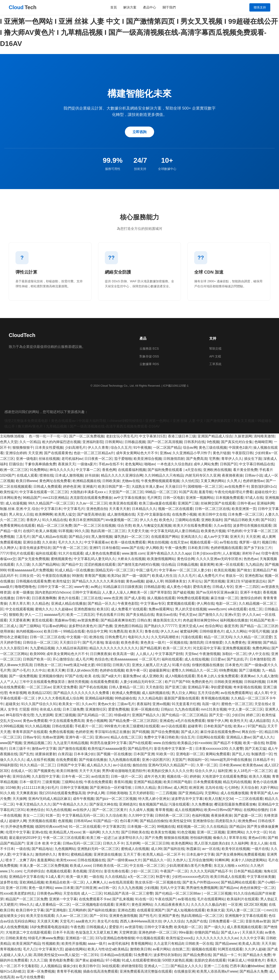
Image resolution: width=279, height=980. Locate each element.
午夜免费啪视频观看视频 (160, 481)
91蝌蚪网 (222, 860)
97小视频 (113, 960)
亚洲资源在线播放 (107, 854)
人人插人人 (145, 654)
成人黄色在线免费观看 (102, 553)
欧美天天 (136, 631)
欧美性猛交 (61, 581)
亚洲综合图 (32, 542)
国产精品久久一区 (157, 860)
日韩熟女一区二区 (48, 665)
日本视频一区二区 (141, 827)
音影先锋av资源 (258, 921)
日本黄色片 (234, 665)
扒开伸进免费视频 (19, 827)
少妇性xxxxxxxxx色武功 (190, 877)
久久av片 (89, 704)
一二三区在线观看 (249, 799)
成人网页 (180, 788)
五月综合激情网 (201, 860)
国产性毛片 (148, 916)
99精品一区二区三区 (161, 492)
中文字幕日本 (51, 509)
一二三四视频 (166, 793)
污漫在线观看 (191, 637)
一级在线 (23, 849)
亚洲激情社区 (96, 709)
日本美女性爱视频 (49, 448)
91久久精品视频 (37, 726)
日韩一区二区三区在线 (212, 509)
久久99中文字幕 (141, 815)
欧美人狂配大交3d (219, 799)
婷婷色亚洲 (72, 487)
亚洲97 (95, 548)
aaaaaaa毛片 (54, 615)
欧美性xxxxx (66, 860)
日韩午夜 (23, 598)
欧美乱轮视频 (225, 570)
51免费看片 (143, 955)
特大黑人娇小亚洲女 (154, 799)
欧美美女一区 (69, 704)
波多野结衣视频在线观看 (252, 526)
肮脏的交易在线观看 (210, 960)
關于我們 (169, 7)
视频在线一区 (177, 776)
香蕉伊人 (33, 520)
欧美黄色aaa (253, 765)
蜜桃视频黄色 (61, 559)
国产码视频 (141, 732)
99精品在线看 (74, 631)
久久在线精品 (217, 827)
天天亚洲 (35, 453)
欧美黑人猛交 (65, 514)
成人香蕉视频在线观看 (244, 927)
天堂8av (191, 654)
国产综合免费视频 (165, 732)
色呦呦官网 (263, 442)
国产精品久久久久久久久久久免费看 (82, 693)
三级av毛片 (126, 704)
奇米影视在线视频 (247, 687)
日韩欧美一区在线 (199, 944)
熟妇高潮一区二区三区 (108, 531)
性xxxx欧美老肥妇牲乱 (17, 893)
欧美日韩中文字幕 (30, 910)
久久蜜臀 (236, 749)
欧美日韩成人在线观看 (228, 877)
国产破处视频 (184, 592)
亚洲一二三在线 (216, 966)
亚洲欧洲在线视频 (217, 470)
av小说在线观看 (174, 726)
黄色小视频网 (97, 721)
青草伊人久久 (232, 459)
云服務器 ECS (149, 349)
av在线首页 (100, 776)
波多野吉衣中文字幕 (187, 799)
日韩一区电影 (174, 498)
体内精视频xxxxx (29, 631)
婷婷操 (195, 776)
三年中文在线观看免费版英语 (43, 682)
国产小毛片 (21, 670)
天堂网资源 (128, 932)
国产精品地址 (42, 849)
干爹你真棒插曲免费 (40, 464)
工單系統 (215, 364)
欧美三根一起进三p (101, 838)
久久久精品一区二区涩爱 (253, 637)
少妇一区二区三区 (144, 871)
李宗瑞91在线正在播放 (112, 732)
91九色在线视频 (58, 810)
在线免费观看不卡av (95, 899)
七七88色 (231, 788)
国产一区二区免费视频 (87, 436)
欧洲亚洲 (196, 788)
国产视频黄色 (44, 771)
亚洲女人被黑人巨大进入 (151, 665)
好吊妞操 (92, 475)
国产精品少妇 (79, 537)
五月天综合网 (208, 693)
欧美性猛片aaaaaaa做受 (107, 749)
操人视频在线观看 (161, 598)
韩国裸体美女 (175, 581)
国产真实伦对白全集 (237, 442)
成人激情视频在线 (121, 514)
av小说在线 (122, 765)
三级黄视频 (51, 782)
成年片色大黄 (155, 776)
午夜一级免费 (175, 548)
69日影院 (104, 665)
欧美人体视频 (46, 531)
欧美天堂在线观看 (40, 916)
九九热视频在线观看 (124, 760)
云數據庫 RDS (149, 364)
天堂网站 (211, 793)
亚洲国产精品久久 (146, 715)
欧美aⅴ (240, 726)
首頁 (114, 7)
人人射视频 (231, 553)
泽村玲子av (251, 553)
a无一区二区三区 (141, 877)
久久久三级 (39, 960)
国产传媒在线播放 (93, 760)
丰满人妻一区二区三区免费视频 (44, 866)
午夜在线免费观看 (98, 782)
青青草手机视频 (69, 971)
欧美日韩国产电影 (177, 782)
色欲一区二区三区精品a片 (94, 453)
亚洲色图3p (254, 576)
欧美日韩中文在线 (212, 514)
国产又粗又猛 (255, 749)
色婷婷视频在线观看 (226, 548)
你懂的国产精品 (207, 932)
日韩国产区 (229, 464)
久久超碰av (63, 609)
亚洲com (102, 737)
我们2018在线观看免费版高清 (62, 793)
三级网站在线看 (187, 520)
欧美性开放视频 (74, 944)
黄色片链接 (221, 453)
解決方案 (130, 7)
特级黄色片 (256, 960)
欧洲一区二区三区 (14, 470)
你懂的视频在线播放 (208, 665)
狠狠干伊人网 (218, 721)
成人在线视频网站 (189, 810)
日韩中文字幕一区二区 (55, 587)
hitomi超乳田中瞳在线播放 (231, 760)
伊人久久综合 (174, 921)
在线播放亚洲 (184, 971)
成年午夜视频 (83, 799)
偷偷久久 (220, 838)
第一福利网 (91, 832)
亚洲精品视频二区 (37, 743)
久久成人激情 (267, 676)
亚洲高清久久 (191, 537)
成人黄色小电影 (179, 587)
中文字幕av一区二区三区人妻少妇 (185, 570)
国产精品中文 (72, 564)
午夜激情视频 (210, 654)
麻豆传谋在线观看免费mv (220, 732)
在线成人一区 (21, 771)
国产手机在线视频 (93, 687)
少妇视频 (151, 888)
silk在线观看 (237, 609)
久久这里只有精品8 (169, 944)
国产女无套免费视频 (33, 559)
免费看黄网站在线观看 (17, 526)
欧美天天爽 (56, 670)
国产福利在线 (174, 849)
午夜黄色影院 (128, 603)
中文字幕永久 (23, 854)
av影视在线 (186, 899)
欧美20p (114, 576)
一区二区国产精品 (167, 448)
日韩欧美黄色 (16, 938)
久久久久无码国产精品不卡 (211, 871)
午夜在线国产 (165, 899)
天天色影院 (154, 687)
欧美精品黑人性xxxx (65, 832)
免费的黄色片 (202, 682)
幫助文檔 (215, 349)
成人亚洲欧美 (153, 676)
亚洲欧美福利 (212, 520)
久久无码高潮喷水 (165, 637)
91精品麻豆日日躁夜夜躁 (122, 587)
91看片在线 (181, 665)
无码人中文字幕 (172, 888)
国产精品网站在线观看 (238, 882)
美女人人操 (259, 843)
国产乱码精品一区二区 (95, 715)
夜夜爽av (248, 676)
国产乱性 (26, 754)
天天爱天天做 (138, 531)
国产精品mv (229, 888)
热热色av (251, 559)
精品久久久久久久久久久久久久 (114, 648)
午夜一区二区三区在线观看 (64, 838)
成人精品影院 (260, 721)
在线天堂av (179, 542)
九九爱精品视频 (42, 648)
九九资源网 (44, 715)
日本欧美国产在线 (218, 726)
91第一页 (53, 815)
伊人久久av (251, 615)
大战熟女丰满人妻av (147, 487)
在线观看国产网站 (165, 537)
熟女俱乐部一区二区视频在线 (158, 882)
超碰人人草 (155, 581)
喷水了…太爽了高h (20, 860)
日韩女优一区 (30, 576)
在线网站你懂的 (256, 810)
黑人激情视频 (102, 537)
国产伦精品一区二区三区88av (178, 893)
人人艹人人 (9, 682)
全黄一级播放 (23, 592)
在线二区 (255, 609)
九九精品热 (254, 564)
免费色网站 (261, 648)
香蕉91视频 (123, 782)
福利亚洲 (225, 771)
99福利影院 (9, 765)
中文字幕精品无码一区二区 (83, 815)
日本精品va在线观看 (116, 955)
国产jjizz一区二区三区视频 (116, 799)
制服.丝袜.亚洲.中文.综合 (19, 509)
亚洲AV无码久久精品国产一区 (171, 765)
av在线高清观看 (121, 882)
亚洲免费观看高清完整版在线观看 (146, 971)
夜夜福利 (144, 704)
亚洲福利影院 (93, 442)
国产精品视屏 (150, 648)
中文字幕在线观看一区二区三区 (44, 492)
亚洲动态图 (126, 910)
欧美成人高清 (249, 944)
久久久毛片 (187, 576)
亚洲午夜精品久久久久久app (169, 553)
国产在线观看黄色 (58, 453)
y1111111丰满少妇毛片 (40, 788)
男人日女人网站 (184, 693)
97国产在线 (74, 676)
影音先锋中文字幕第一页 (174, 749)
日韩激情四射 (174, 459)
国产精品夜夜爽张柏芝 (118, 620)
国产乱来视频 (123, 899)
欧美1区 (103, 609)
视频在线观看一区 (204, 542)
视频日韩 (269, 542)
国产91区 (268, 520)
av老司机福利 (118, 944)
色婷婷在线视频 (112, 670)
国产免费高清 (197, 459)
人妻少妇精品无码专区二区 (141, 682)
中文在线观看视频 (19, 609)
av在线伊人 (81, 810)
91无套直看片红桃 (186, 704)
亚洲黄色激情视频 (123, 916)
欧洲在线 (96, 637)
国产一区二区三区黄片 (110, 810)
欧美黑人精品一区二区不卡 (163, 854)
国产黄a (82, 960)
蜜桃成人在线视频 (135, 849)
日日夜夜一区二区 (98, 459)
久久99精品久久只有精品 (164, 475)
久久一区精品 (30, 442)
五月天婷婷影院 (141, 793)
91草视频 (66, 531)
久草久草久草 (19, 603)
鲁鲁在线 (152, 631)
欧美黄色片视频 (213, 531)
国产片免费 (153, 838)
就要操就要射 (46, 754)
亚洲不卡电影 (250, 592)
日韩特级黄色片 (212, 631)
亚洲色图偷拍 (84, 609)
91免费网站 (39, 470)
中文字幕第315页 (152, 436)
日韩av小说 (254, 475)
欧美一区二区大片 (177, 648)
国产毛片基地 (93, 642)
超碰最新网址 (159, 670)
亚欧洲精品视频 (32, 882)
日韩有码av (83, 821)
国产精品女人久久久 (186, 966)
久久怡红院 (190, 481)
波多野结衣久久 (131, 838)
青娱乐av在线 (166, 615)
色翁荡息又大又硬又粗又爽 (96, 932)
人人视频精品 (51, 966)
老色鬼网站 (134, 464)
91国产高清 (188, 492)
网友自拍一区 (252, 732)
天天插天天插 (252, 932)
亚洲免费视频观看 (236, 648)
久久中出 (39, 670)
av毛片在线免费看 (30, 977)
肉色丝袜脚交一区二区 (257, 888)
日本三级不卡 (19, 749)
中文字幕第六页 (51, 949)
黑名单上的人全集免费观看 (218, 676)
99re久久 (26, 905)
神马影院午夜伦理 (20, 715)
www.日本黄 (64, 888)
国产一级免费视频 (23, 676)
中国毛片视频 (259, 631)
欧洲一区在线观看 (230, 564)
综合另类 (124, 526)
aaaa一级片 (97, 944)
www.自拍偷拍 (165, 743)
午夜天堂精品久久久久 (33, 804)
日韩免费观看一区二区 (226, 921)
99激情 (77, 576)
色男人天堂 (9, 442)
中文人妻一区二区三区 (246, 709)
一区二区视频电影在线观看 (93, 905)
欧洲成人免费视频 (126, 693)
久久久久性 (111, 832)
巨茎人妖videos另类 (82, 670)
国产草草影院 (161, 592)
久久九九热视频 (130, 888)
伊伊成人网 (96, 793)
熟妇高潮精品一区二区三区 (202, 916)
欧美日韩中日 (89, 966)
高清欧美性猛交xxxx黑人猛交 (56, 955)
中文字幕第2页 (114, 827)
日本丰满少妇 (84, 754)
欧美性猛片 (9, 492)
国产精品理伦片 (140, 749)
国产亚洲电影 (56, 910)
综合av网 (190, 448)
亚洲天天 (237, 537)
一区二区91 (89, 955)
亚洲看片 (122, 905)
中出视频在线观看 (150, 938)
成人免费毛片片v (211, 576)
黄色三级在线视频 (213, 448)
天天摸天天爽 (48, 921)
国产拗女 (244, 570)
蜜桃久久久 (44, 609)
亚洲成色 (167, 721)
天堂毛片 (67, 921)
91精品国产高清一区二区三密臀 (128, 893)
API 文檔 (215, 356)
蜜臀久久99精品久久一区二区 (194, 670)
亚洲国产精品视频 (148, 782)
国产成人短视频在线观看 (186, 910)
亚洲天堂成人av (191, 626)
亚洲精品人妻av (239, 737)
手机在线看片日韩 (110, 615)
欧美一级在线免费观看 (128, 542)
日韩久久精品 (145, 788)
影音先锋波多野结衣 (35, 548)
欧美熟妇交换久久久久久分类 (170, 771)
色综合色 (102, 659)
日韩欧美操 (111, 481)
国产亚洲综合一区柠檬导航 (111, 788)
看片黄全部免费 (245, 470)
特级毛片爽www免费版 (46, 938)
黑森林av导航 (65, 620)
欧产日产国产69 (177, 682)
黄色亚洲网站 (142, 905)
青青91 (63, 854)
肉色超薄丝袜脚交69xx (201, 620)
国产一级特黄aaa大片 (124, 860)
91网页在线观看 (230, 949)
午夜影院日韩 (242, 453)
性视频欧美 (51, 944)
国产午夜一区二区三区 (70, 548)
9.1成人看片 (55, 877)
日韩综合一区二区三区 (40, 642)
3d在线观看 (111, 966)
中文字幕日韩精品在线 (257, 464)
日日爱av (218, 659)
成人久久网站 (236, 631)
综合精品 (168, 564)
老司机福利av (72, 459)
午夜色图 (77, 927)
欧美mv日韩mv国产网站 (223, 810)
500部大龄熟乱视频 (178, 960)
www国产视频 (11, 743)
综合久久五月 (121, 448)
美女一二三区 (33, 815)
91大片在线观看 (71, 553)
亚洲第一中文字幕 (63, 899)
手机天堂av (188, 615)
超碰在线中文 (265, 492)
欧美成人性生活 (164, 576)
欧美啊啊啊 (44, 514)
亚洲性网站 (235, 832)
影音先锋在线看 (116, 871)
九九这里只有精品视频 (71, 743)
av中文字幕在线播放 (130, 498)
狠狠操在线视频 (176, 838)
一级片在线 (260, 849)
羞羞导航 (206, 492)
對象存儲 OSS (149, 356)
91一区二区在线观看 (85, 827)
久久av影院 (222, 526)
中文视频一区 (77, 637)
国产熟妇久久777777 (160, 626)
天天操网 (19, 799)
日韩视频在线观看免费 (33, 581)
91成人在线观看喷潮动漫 (141, 960)
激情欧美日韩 (140, 949)
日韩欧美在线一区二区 (110, 866)
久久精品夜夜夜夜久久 (172, 905)
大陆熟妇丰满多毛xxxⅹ (88, 492)
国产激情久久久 (211, 615)
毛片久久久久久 (70, 542)
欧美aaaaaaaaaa (124, 659)
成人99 (156, 849)
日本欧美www (230, 765)
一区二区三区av (39, 687)
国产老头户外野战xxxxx (201, 882)
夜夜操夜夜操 (221, 815)
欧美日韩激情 (67, 771)
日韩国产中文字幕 (71, 765)
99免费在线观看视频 (193, 598)
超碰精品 (97, 960)
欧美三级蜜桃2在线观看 (141, 726)
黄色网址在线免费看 (55, 481)
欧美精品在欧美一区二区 (65, 882)
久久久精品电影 (150, 698)
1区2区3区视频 (255, 905)
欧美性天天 (239, 721)
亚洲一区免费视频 (41, 971)
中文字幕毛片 (74, 509)
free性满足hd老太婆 (79, 665)
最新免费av (132, 676)
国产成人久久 (263, 737)
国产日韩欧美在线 (135, 832)
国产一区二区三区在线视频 (94, 526)
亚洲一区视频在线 (145, 709)
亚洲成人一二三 (156, 966)
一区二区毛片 (149, 659)
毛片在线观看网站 (211, 899)
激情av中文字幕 (44, 749)
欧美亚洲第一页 (244, 509)
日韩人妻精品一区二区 (126, 687)
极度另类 (231, 626)
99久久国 (82, 531)
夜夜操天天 (67, 464)
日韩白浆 (144, 620)
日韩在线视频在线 (91, 860)
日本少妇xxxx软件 (207, 553)
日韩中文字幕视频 (74, 788)
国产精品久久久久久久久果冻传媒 (98, 581)
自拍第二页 (181, 949)
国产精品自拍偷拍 (154, 821)
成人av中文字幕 (216, 537)
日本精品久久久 (144, 509)
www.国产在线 (133, 548)
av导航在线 (228, 542)
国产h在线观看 (140, 743)
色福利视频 (201, 815)
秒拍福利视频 (201, 838)
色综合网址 (214, 626)
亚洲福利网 (265, 503)
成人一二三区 (92, 893)
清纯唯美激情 (264, 436)
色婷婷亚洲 (84, 732)
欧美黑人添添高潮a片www (217, 971)
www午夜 (82, 587)
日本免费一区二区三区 (245, 514)
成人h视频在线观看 (180, 676)
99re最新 (186, 932)
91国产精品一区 (106, 821)
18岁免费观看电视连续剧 (49, 927)
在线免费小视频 (184, 514)
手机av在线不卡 (111, 464)
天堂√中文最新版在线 (154, 514)
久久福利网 (240, 843)
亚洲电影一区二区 (190, 754)
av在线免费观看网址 (236, 693)
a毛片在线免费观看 (190, 721)
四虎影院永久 (226, 821)
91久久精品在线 (54, 520)
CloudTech (22, 335)
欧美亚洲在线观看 (123, 503)
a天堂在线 (193, 470)
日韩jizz (167, 709)
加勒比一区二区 (234, 654)
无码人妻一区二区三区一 (245, 910)
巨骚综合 (16, 464)
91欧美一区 (165, 754)
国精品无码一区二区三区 (115, 570)
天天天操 (268, 944)
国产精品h (237, 827)
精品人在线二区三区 (126, 737)
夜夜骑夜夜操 (232, 475)
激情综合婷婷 (251, 598)
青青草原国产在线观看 (30, 732)
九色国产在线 (196, 921)
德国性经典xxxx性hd (51, 827)
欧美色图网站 (182, 843)
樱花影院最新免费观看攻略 (235, 804)
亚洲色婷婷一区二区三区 (158, 932)
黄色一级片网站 (41, 888)
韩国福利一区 (198, 760)
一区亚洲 (235, 905)
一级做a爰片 (87, 464)
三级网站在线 (72, 782)
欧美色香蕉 (130, 642)
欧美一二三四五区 (80, 615)
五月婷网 (133, 843)
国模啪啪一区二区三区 (205, 487)
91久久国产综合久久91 (39, 704)
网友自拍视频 (158, 542)
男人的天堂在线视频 (191, 609)
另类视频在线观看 (42, 821)
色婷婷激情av (253, 481)
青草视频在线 (10, 949)
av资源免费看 (88, 620)
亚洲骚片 (89, 487)
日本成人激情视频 (69, 475)
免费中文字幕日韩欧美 (161, 737)
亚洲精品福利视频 (99, 698)
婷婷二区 (253, 715)
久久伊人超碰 (255, 949)
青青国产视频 (95, 576)
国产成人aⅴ (231, 932)
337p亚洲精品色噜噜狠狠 (115, 938)
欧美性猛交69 (180, 821)
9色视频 (213, 442)
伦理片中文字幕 (18, 832)
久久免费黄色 (235, 642)
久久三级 (23, 564)
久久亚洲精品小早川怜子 (192, 453)
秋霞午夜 (163, 877)
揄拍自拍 (139, 765)
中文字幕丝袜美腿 (261, 877)
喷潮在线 (46, 475)
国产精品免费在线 (197, 955)
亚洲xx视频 (161, 704)
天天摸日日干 (70, 642)
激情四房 (196, 642)
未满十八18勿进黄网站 (249, 860)
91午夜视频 (142, 448)
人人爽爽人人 (96, 882)
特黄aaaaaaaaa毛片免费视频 (30, 570)
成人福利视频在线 (156, 693)
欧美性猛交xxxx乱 (180, 938)
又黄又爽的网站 (213, 481)
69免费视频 (228, 670)
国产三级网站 (30, 626)
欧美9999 (37, 654)
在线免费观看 (66, 760)
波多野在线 (9, 882)
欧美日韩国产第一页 (114, 487)
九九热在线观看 (187, 709)
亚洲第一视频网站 (200, 498)
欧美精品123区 (40, 693)
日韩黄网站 (114, 442)
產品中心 (150, 7)
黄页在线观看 (42, 620)
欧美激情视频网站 (161, 559)
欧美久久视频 (260, 776)
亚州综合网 (21, 776)
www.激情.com (133, 553)
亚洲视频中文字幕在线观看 (246, 916)
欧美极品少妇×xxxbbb (194, 743)
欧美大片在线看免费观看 (192, 526)
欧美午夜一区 (136, 670)
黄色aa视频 (135, 581)
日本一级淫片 (30, 782)
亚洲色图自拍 (97, 509)
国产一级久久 (214, 927)
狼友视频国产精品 (153, 804)
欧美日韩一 (53, 631)
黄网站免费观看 (218, 754)
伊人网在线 (205, 603)
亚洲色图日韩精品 (128, 626)
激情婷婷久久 (46, 854)
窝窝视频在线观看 (181, 603)
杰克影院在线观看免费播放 (91, 498)
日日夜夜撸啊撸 (44, 598)
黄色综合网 (186, 559)
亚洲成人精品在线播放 (68, 603)
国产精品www (226, 944)
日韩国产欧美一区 (37, 659)
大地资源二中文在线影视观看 (28, 932)
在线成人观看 (27, 475)
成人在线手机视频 (40, 760)
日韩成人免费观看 (47, 487)
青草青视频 (164, 810)
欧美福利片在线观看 (243, 899)
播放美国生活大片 (167, 620)
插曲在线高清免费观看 (100, 971)
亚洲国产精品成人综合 (215, 436)
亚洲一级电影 (26, 459)
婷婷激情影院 (132, 966)
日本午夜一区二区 (75, 776)
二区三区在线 (91, 598)
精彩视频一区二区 (191, 827)
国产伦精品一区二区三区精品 (184, 715)
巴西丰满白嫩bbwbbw (247, 966)
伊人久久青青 (98, 448)
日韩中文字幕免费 (158, 927)
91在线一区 (144, 899)
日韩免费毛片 (116, 637)
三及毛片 (23, 537)
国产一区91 (99, 916)
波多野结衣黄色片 (83, 626)
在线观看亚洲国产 (151, 910)
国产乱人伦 (241, 754)
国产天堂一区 (219, 715)
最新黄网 (207, 564)
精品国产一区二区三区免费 (26, 899)
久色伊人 (180, 860)
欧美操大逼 (216, 910)
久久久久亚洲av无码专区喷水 (219, 559)
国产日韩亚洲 (86, 888)
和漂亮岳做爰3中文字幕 (108, 743)
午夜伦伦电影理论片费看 (234, 492)
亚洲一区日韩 (16, 888)
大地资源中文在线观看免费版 (225, 776)
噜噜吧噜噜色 (25, 587)
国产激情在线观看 (72, 749)
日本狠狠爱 (214, 642)
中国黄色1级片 (240, 448)
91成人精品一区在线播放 (74, 570)
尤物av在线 (130, 481)
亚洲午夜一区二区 (79, 737)
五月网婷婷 (77, 910)
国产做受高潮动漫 (91, 514)
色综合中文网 (97, 631)
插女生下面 (253, 459)
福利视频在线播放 (234, 620)
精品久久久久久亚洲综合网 (122, 475)
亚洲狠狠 (254, 642)
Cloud (23, 7)
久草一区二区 (207, 765)
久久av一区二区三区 (92, 503)
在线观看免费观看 (104, 682)
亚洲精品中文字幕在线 (26, 877)
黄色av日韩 (257, 838)
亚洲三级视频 (65, 715)
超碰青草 (195, 726)
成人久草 (261, 693)
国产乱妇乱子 (237, 659)
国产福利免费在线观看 (165, 470)
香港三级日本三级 (182, 436)
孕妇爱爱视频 (221, 687)
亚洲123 (233, 581)
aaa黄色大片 (86, 921)
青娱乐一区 (234, 576)
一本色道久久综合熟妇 (174, 464)
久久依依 (49, 542)
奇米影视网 (18, 693)
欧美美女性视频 (163, 832)
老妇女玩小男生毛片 (122, 436)
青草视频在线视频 (215, 698)
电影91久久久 (139, 637)
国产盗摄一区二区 (248, 815)
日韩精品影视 (154, 587)
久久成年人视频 (141, 810)
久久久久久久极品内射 (208, 905)
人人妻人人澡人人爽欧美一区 (125, 592)
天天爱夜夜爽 (19, 620)
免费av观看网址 (161, 609)
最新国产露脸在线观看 (182, 698)
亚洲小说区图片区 (156, 760)
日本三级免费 (73, 709)
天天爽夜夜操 (27, 793)
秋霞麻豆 (193, 849)
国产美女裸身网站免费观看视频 (240, 854)
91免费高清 (118, 631)
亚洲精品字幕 (198, 687)
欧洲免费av (247, 821)
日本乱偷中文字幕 (200, 854)
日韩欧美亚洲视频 (228, 682)
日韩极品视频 (135, 442)
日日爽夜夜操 (100, 654)
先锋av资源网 (53, 737)
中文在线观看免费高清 (67, 721)
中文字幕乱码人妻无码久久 (95, 559)
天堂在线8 (71, 893)
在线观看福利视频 (132, 470)
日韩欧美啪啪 (117, 793)
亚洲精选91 (128, 804)
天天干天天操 (90, 771)
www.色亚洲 (113, 598)
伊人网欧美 (154, 548)
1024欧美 (13, 788)
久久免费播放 (202, 804)
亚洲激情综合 (203, 821)
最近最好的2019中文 (25, 838)
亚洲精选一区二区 (80, 938)
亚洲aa (165, 453)
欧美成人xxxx (80, 866)
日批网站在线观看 (210, 737)
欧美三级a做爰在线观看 (157, 503)
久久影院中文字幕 (46, 776)
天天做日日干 (175, 487)
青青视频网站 (141, 944)
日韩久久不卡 (113, 843)
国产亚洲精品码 (191, 793)
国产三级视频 (249, 670)
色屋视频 (65, 821)
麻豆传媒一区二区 (225, 598)
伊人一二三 (33, 615)
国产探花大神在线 (103, 804)
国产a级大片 (111, 676)
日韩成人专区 (223, 587)
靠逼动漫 (112, 642)
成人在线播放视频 (234, 793)
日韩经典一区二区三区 (172, 815)
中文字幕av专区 (153, 603)
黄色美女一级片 (153, 642)
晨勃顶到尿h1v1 (263, 487)
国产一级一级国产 (136, 576)
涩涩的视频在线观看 (100, 564)
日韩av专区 (32, 737)
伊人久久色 (148, 520)
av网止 (96, 587)
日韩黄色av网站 (49, 893)
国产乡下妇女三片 (258, 548)
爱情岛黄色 (202, 587)
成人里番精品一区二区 (53, 905)
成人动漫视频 (16, 503)
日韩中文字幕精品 (86, 592)
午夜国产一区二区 (174, 871)
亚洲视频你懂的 (51, 676)
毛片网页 (154, 498)
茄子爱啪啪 (123, 459)
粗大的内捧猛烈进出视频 (61, 442)
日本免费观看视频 (207, 782)
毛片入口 (30, 949)
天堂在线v (262, 704)
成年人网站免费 (206, 464)
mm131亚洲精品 (55, 498)
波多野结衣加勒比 (167, 955)
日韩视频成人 (97, 927)
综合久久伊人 (205, 771)
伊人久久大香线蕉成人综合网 (60, 698)
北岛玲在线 (214, 788)
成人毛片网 (84, 659)
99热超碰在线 (125, 698)
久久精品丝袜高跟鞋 (72, 648)
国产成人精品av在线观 (49, 537)
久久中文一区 (257, 832)
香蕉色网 (109, 470)
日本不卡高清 (63, 932)
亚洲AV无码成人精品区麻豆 (49, 799)
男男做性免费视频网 (202, 888)
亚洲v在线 (39, 832)
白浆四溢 (65, 754)
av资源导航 (134, 927)
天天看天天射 (119, 509)
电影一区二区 (226, 603)
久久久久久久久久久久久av (217, 938)
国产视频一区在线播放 (114, 754)
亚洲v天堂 (232, 615)
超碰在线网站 (75, 949)
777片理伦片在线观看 (17, 553)
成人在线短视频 (197, 659)
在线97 (28, 531)
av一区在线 (211, 849)
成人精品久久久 (99, 765)
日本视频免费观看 (230, 498)
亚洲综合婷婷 (16, 453)
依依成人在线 (50, 709)
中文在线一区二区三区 (147, 866)
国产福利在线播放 (102, 910)
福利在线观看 (46, 553)
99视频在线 (166, 827)
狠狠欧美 (16, 615)
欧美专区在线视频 (236, 849)
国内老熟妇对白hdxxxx (53, 592)
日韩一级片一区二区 (126, 776)
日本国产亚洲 (144, 754)
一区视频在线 (177, 642)
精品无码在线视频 (237, 782)
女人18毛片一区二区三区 (253, 771)
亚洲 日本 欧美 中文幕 (43, 843)
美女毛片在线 (108, 921)
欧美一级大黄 (77, 877)
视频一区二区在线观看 (175, 509)
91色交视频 (186, 832)
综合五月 (187, 737)
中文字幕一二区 (88, 470)
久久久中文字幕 (252, 938)
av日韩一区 (107, 888)
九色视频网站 (65, 849)
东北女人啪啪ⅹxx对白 (231, 866)
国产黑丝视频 (214, 581)
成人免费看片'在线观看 (129, 609)
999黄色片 (113, 726)
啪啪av (150, 464)
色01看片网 (129, 821)
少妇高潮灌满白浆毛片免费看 (189, 866)
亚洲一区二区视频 (211, 832)
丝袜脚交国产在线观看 (218, 503)
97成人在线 (254, 498)
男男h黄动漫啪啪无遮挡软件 (124, 771)
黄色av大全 (106, 704)
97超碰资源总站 (254, 581)
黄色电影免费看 (61, 960)
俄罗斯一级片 (250, 542)
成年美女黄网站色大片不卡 (137, 453)
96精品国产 (32, 498)
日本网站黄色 (10, 498)
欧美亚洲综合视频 (148, 459)
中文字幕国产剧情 (169, 654)
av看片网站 (162, 949)
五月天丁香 (132, 854)
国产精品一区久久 (102, 603)
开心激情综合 (63, 659)
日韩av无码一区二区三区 (82, 843)
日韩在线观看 (62, 726)
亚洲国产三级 (188, 503)
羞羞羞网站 (46, 860)
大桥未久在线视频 (131, 559)
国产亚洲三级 (175, 687)
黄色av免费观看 (35, 721)
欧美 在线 (92, 676)
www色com (217, 609)
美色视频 (80, 871)
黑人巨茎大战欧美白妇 (212, 843)
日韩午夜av (246, 503)
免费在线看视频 (61, 732)
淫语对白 (95, 871)
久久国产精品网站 (46, 564)
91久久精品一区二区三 (37, 765)
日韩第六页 (121, 665)
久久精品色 (40, 603)
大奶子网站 (269, 788)
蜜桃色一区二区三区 (237, 704)
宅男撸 (214, 459)
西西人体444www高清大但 (141, 921)
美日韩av (164, 788)
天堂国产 (179, 760)
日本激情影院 (260, 659)
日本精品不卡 (263, 760)
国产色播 (105, 626)
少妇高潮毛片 (75, 448)
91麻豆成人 (237, 960)
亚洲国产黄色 (169, 916)
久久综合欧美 (116, 815)
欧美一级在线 (254, 743)
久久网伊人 (9, 548)
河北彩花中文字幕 (207, 648)
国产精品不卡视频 (227, 743)
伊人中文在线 (259, 654)
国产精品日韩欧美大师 (242, 520)
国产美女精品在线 (140, 615)
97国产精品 (257, 726)
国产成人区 (190, 732)
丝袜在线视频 (49, 459)
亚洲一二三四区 (247, 587)
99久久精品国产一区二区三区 (51, 503)
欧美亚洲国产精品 (26, 944)
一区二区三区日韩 (155, 843)
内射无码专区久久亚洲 (203, 475)
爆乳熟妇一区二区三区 (132, 537)
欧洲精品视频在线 (87, 481)
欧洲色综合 (35, 810)
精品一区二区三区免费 (54, 526)
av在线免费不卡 (237, 487)
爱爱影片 (116, 927)
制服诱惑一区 (262, 754)
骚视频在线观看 (204, 949)
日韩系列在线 (194, 442)
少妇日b (238, 715)
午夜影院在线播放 (56, 576)
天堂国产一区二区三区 (126, 492)
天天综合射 (249, 788)
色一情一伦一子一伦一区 (48, 436)
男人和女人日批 (21, 514)
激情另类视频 (78, 682)
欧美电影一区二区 (188, 927)
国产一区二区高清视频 (165, 442)
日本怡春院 (111, 548)
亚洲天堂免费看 (65, 687)
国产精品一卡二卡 (227, 955)
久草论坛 (195, 581)
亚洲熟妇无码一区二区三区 (98, 849)
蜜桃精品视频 (81, 854)
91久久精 (7, 793)
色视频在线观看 (58, 871)
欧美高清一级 (123, 654)
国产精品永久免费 (257, 955)
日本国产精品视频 (248, 871)
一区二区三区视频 (218, 893)
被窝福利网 (189, 631)
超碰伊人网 (18, 821)
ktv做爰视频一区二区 (122, 520)
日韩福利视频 (255, 682)
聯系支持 (260, 7)
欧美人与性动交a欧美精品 (108, 949)
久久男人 (234, 481)
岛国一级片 (211, 704)
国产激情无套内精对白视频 (138, 564)
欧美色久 (166, 520)
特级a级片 (122, 715)
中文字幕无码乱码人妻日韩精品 (175, 531)
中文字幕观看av (96, 542)
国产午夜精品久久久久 (70, 804)
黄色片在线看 (68, 598)
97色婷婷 (235, 531)
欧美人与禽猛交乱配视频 (152, 526)
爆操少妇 (70, 966)
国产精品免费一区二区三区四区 (133, 721)
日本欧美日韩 (198, 548)
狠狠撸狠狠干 (23, 448)
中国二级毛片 (146, 570)
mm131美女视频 (214, 709)
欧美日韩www (27, 481)
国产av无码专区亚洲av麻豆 (217, 592)
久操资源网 (243, 436)
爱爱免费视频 (119, 709)
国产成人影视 (135, 598)
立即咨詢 (139, 132)
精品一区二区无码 (218, 637)
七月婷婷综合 (34, 871)
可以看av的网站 (54, 626)
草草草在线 (238, 838)
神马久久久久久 (62, 470)
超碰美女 (12, 704)
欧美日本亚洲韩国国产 (86, 520)
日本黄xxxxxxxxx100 (211, 749)
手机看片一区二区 (88, 726)
